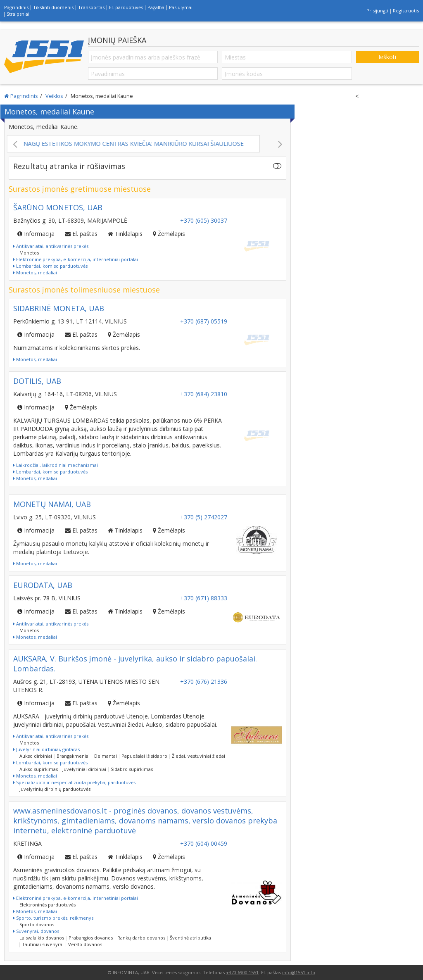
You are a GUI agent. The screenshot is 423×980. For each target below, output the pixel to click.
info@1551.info (299, 972)
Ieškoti (387, 57)
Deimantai (106, 756)
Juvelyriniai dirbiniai (84, 769)
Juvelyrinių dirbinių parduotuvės (55, 789)
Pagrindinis (16, 7)
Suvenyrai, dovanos (36, 931)
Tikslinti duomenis (53, 7)
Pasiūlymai (181, 7)
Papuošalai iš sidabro (144, 756)
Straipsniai (18, 14)
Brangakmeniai (73, 756)
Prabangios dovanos (91, 938)
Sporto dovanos (37, 924)
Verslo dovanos (85, 944)
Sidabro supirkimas (132, 769)
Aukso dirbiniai (36, 756)
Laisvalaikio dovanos (42, 938)
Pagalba (156, 7)
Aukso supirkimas (39, 769)
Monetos (29, 253)
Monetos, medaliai (35, 272)
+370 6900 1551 (242, 972)
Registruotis (406, 11)
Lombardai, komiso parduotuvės (50, 266)
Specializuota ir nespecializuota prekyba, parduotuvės (74, 782)
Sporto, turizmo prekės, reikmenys (53, 918)
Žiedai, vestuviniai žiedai (198, 756)
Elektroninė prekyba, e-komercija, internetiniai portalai (76, 259)
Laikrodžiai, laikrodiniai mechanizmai (56, 465)
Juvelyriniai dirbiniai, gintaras (46, 749)
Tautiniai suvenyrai (43, 944)
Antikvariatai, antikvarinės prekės (51, 246)
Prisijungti (377, 11)
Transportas (91, 7)
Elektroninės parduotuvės (48, 905)
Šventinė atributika (190, 938)
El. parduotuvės (126, 7)
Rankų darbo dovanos (141, 938)
